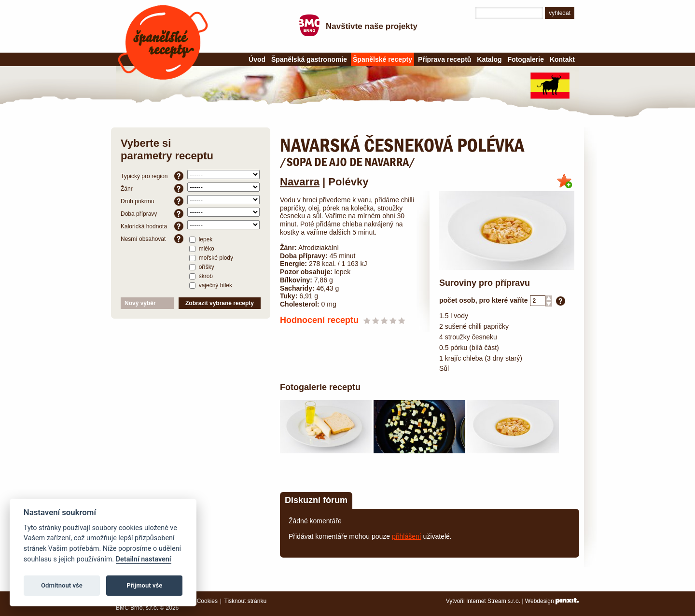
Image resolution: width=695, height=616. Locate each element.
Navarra (300, 182)
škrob (201, 276)
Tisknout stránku (246, 601)
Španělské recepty (163, 42)
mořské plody (211, 257)
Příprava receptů (445, 59)
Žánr (152, 189)
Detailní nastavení (144, 559)
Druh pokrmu (152, 201)
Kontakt (562, 59)
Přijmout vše (144, 585)
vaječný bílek (211, 285)
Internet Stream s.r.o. (493, 601)
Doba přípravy (152, 214)
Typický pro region (152, 176)
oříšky (202, 266)
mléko (202, 248)
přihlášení (407, 536)
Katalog (489, 59)
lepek (201, 239)
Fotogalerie (526, 59)
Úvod (257, 59)
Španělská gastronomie (309, 59)
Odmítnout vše (62, 585)
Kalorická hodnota (152, 226)
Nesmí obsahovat (152, 239)
